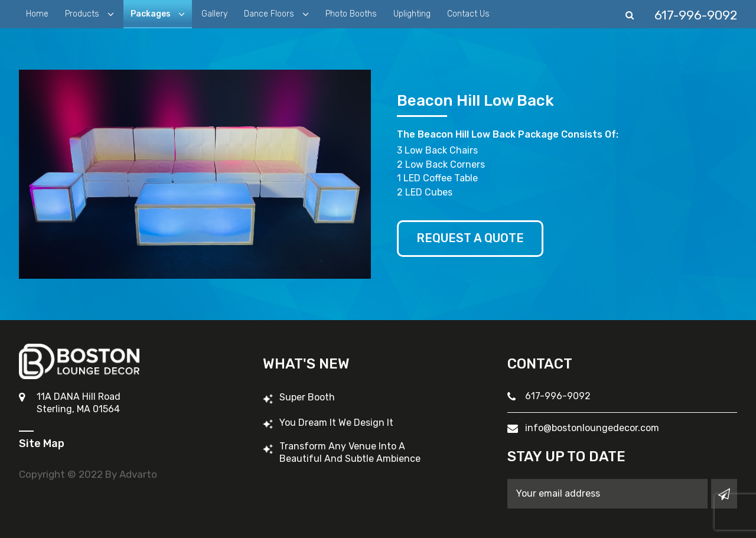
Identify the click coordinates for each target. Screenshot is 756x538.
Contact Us (468, 14)
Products (83, 14)
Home (37, 14)
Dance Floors (270, 14)
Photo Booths (351, 14)
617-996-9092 (558, 396)
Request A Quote (470, 239)
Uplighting (412, 14)
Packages (151, 14)
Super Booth (307, 397)
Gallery (214, 14)
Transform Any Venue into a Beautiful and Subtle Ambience (350, 452)
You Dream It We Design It (336, 423)
